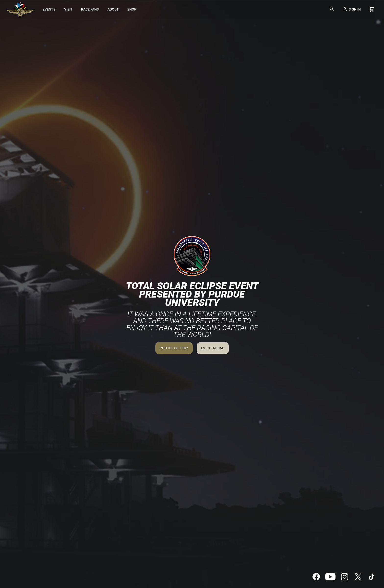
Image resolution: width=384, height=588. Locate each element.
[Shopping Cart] (372, 9)
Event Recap (213, 348)
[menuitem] (49, 9)
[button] (332, 9)
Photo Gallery (174, 348)
